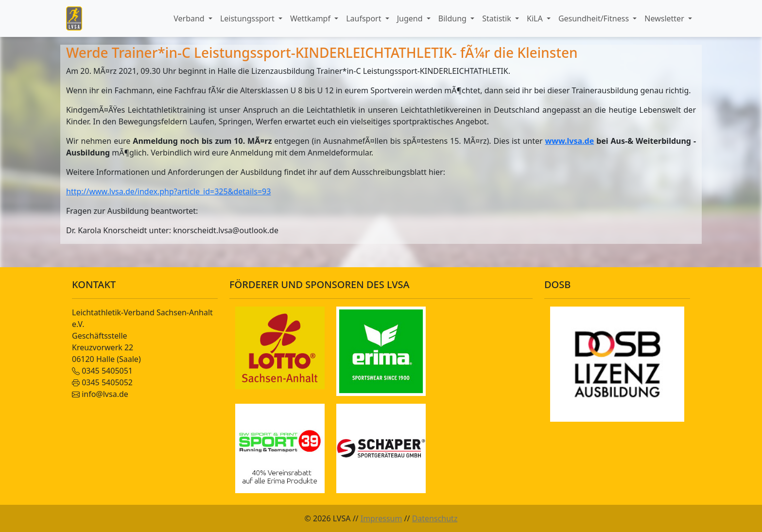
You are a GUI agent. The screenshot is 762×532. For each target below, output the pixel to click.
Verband (190, 18)
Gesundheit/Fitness (595, 18)
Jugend (411, 18)
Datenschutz (435, 518)
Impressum (381, 518)
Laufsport (364, 18)
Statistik (498, 18)
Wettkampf (311, 18)
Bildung (453, 18)
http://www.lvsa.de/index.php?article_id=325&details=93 (168, 191)
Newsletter (665, 18)
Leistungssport (248, 18)
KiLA (536, 18)
